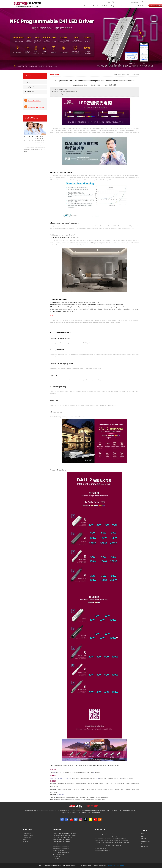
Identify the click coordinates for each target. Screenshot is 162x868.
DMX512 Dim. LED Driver (60, 850)
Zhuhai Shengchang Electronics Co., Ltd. (48, 811)
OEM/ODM (56, 859)
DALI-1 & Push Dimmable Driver (61, 848)
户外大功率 (90, 772)
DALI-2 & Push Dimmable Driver (61, 846)
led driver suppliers (75, 811)
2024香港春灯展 (78, 778)
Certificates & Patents (28, 836)
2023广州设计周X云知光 (107, 778)
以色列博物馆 (60, 795)
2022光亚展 (118, 778)
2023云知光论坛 (88, 778)
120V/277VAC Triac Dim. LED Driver (62, 842)
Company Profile (27, 834)
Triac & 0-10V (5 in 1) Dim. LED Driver (63, 838)
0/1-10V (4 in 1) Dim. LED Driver (61, 844)
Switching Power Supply (59, 854)
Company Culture (27, 838)
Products (57, 830)
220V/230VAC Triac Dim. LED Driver (62, 840)
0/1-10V (63, 772)
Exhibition (26, 840)
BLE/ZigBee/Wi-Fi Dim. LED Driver (62, 852)
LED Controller (57, 857)
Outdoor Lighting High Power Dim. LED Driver (64, 834)
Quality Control (27, 842)
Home (128, 75)
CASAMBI (97, 772)
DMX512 (68, 772)
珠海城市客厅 (129, 784)
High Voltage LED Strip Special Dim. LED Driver (65, 836)
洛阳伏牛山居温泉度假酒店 (128, 789)
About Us (27, 830)
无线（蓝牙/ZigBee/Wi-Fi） (79, 772)
